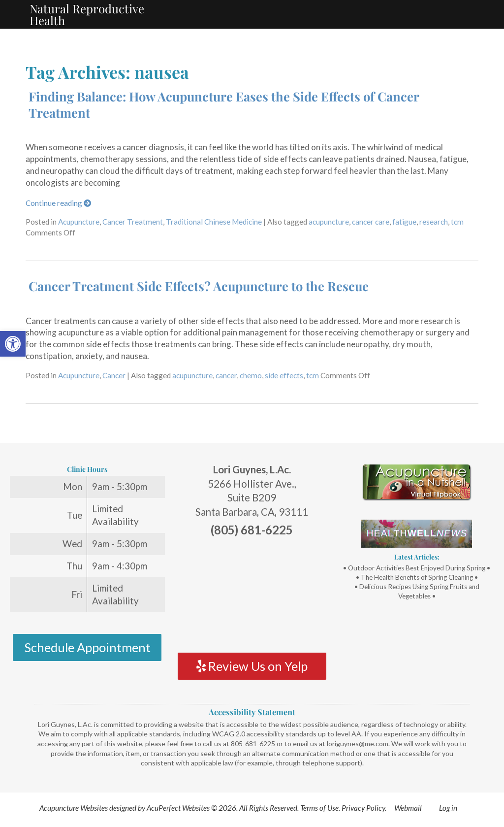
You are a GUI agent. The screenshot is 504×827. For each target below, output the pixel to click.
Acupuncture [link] (79, 222)
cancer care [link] (371, 222)
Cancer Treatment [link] (133, 222)
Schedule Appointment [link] (87, 647)
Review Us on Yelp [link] (252, 666)
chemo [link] (251, 375)
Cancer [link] (114, 375)
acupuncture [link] (329, 222)
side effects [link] (284, 375)
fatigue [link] (404, 222)
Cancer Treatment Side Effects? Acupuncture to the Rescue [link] (199, 286)
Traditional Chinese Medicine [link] (214, 222)
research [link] (434, 222)
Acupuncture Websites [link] (74, 808)
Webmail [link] (408, 808)
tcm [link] (457, 222)
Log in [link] (448, 808)
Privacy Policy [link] (363, 808)
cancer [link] (226, 375)
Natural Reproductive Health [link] (87, 14)
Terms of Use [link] (319, 808)
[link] (13, 344)
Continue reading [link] (58, 203)
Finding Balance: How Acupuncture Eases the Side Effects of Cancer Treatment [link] (224, 104)
